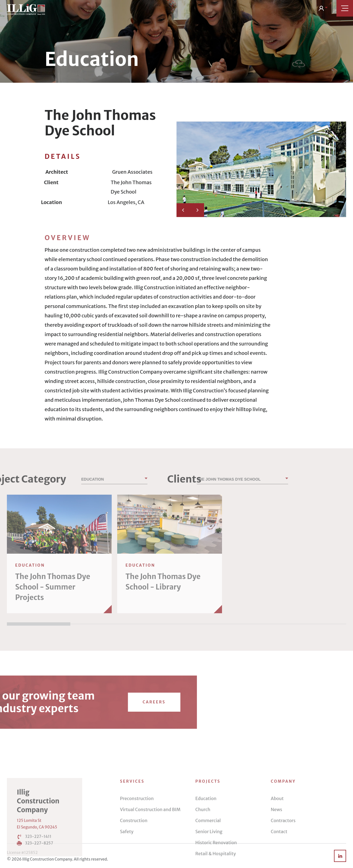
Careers (51, 702)
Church (203, 845)
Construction (134, 856)
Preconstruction (137, 834)
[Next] (197, 210)
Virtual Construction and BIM (150, 845)
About (277, 834)
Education (206, 834)
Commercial (208, 856)
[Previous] (183, 210)
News (277, 845)
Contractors (283, 856)
